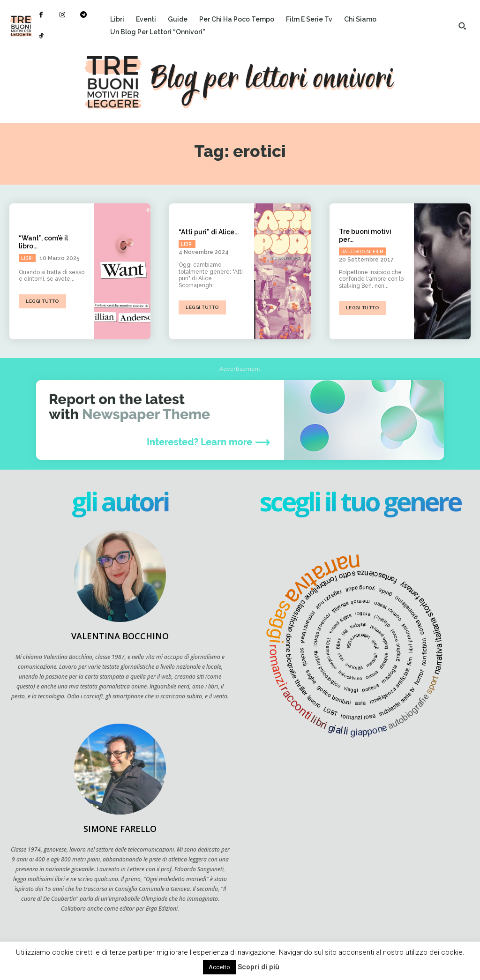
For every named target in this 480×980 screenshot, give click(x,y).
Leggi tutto (42, 301)
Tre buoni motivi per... (365, 236)
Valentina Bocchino (120, 636)
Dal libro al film (363, 252)
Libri (27, 258)
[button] (462, 26)
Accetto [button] (219, 967)
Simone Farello (120, 829)
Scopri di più (259, 967)
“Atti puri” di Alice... (209, 232)
